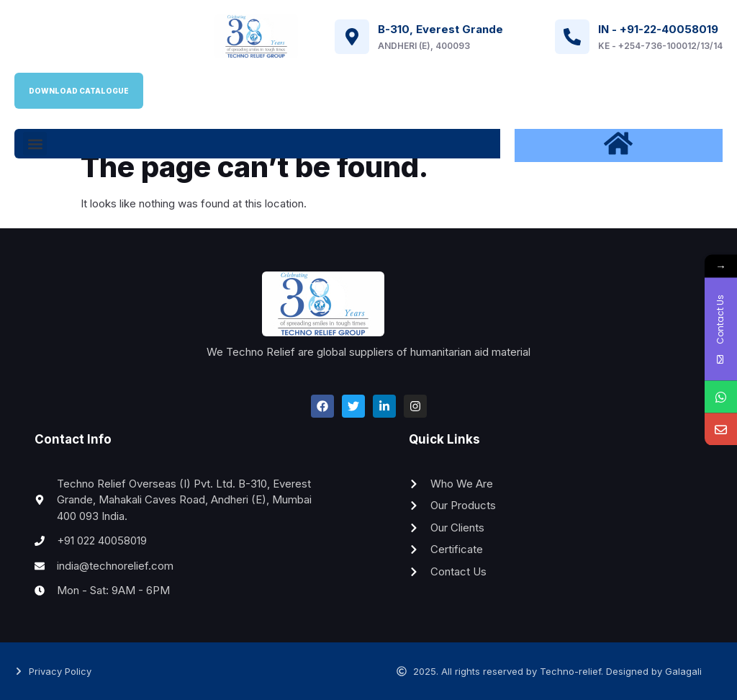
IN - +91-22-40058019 (658, 29)
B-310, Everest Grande (440, 29)
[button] (35, 144)
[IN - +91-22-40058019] (572, 37)
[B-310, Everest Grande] (352, 37)
